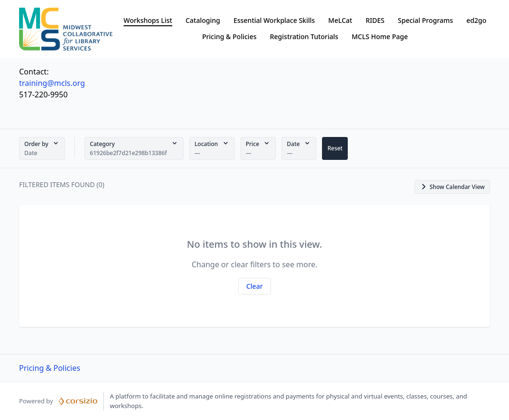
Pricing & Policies (229, 37)
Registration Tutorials (304, 37)
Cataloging (203, 20)
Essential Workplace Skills (274, 20)
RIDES (375, 20)
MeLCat (340, 20)
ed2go (477, 20)
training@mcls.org (52, 83)
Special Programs (426, 20)
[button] (42, 148)
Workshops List (148, 20)
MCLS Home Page (380, 37)
